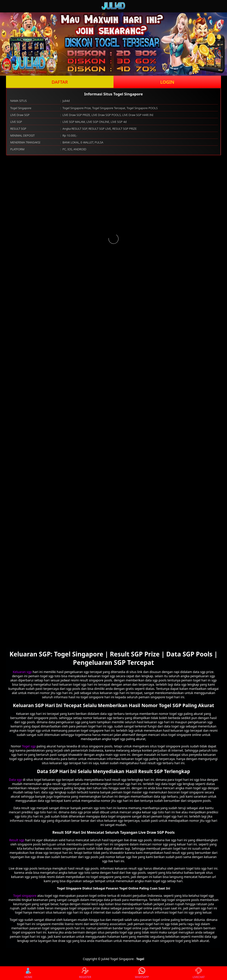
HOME (28, 973)
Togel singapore (25, 896)
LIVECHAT (199, 973)
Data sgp (16, 780)
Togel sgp (29, 746)
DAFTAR (60, 82)
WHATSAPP (142, 973)
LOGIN (167, 82)
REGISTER (85, 973)
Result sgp (17, 840)
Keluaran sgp (22, 672)
